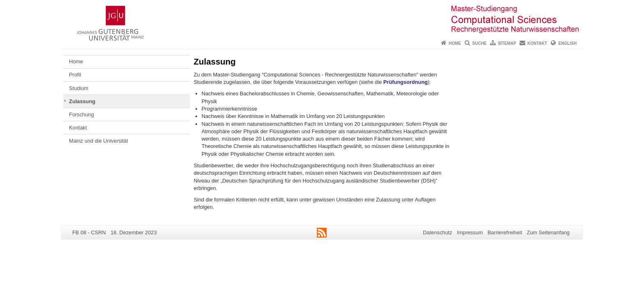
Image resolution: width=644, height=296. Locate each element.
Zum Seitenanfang (548, 232)
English (568, 43)
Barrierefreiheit (505, 232)
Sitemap (507, 43)
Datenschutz (438, 232)
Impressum (470, 232)
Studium (79, 88)
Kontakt (537, 43)
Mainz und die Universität (99, 141)
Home (455, 43)
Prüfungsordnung (405, 82)
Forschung (81, 114)
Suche (480, 43)
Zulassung (82, 101)
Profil (75, 75)
